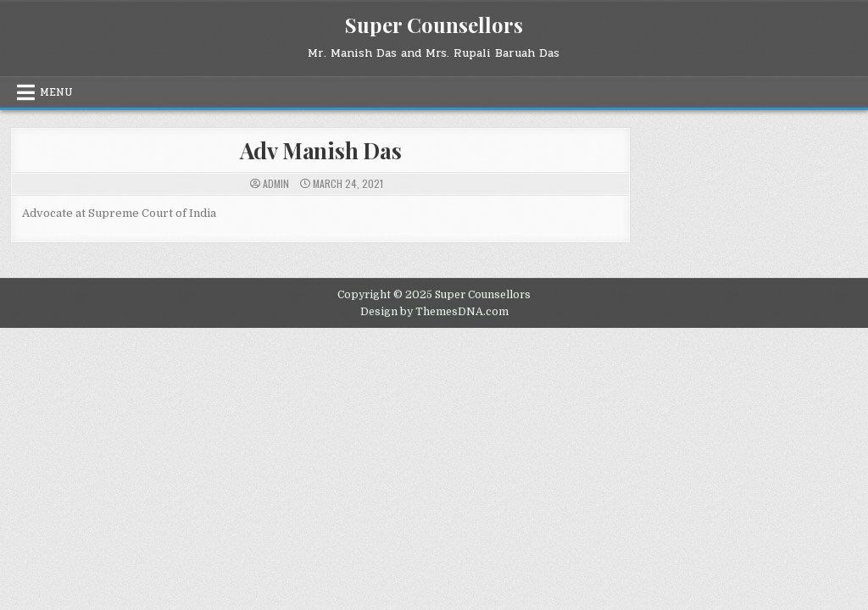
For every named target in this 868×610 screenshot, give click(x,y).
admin (276, 184)
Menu (56, 92)
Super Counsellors (434, 25)
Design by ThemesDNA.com (434, 312)
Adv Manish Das (321, 150)
